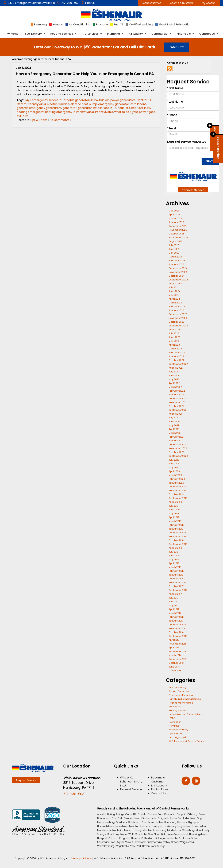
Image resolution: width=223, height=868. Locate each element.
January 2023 (176, 356)
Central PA (144, 100)
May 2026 (174, 211)
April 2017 (174, 609)
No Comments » (60, 120)
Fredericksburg (106, 822)
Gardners (121, 822)
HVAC (172, 718)
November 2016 (177, 628)
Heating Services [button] (62, 34)
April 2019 (174, 517)
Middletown (174, 830)
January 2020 (176, 483)
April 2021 (174, 429)
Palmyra (113, 838)
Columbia (170, 814)
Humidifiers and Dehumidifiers (186, 714)
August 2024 (176, 283)
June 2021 (174, 421)
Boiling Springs (116, 814)
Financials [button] (184, 34)
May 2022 (174, 379)
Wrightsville (122, 846)
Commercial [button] (160, 34)
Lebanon (145, 826)
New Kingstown (198, 834)
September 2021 (178, 410)
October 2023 (176, 322)
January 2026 (176, 222)
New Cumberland (178, 834)
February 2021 (176, 437)
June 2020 (174, 464)
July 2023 (174, 333)
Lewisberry (170, 826)
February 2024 (177, 306)
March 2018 (175, 567)
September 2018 (178, 544)
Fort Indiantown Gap (190, 818)
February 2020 (177, 479)
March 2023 (175, 349)
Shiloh (195, 838)
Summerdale (154, 842)
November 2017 (177, 582)
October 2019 (176, 494)
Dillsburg (192, 814)
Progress (124, 838)
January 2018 (176, 575)
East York (117, 818)
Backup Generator (179, 691)
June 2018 (174, 556)
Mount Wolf (127, 834)
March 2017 (175, 613)
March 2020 (175, 475)
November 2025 (178, 230)
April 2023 (174, 345)
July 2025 (174, 245)
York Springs (158, 846)
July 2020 (174, 460)
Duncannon (104, 818)
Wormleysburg (106, 846)
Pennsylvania (104, 112)
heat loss (124, 108)
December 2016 (178, 625)
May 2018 (174, 559)
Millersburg (188, 830)
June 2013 (174, 667)
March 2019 (175, 521)
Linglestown (184, 826)
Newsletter (175, 722)
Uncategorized (177, 737)
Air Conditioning (178, 687)
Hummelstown (106, 826)
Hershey (182, 822)
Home (13, 34)
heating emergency (30, 112)
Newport (102, 838)
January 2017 (176, 621)
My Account (209, 3)
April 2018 (174, 563)
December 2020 (178, 444)
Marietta (129, 830)
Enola (174, 818)
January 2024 (176, 310)
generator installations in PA (97, 108)
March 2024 (175, 303)
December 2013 (178, 659)
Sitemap (76, 859)
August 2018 (175, 548)
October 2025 (176, 234)
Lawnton (134, 826)
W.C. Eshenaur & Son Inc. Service (187, 741)
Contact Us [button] (207, 34)
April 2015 (174, 648)
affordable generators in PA (79, 100)
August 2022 (176, 368)
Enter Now (177, 47)
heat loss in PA (141, 108)
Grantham (148, 822)
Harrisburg (170, 822)
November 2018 (177, 536)
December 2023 (178, 314)
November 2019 (177, 490)
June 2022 (174, 375)
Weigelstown (187, 842)
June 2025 (174, 249)
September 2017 (178, 590)
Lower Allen (199, 826)
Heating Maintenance (181, 703)
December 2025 (178, 226)
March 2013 (175, 671)
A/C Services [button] (90, 34)
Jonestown (122, 826)
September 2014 (178, 651)
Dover (202, 814)
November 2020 (178, 448)
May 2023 (174, 341)
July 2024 (174, 287)
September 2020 (178, 456)
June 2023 (174, 337)
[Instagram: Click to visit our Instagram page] (196, 781)
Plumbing (174, 726)
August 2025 (176, 241)
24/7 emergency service (42, 100)
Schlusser (185, 838)
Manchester (104, 830)
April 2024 (174, 299)
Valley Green (171, 842)
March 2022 (175, 387)
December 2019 (178, 487)
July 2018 (174, 552)
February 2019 (176, 525)
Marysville (141, 830)
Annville (102, 814)
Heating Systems (178, 710)
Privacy (87, 859)
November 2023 (178, 318)
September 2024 (178, 280)
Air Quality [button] (136, 34)
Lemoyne (157, 826)
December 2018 (178, 533)
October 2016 (176, 632)
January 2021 (176, 441)
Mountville (141, 834)
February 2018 (176, 571)
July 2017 (173, 598)
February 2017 (176, 617)
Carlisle (142, 814)
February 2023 (177, 352)
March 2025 (175, 257)
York (133, 846)
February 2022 (177, 391)
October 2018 (176, 540)
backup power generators (117, 100)
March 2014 (175, 655)
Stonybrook (139, 842)
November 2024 (178, 272)
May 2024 (174, 295)
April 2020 (174, 471)
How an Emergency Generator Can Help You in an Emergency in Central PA (85, 74)
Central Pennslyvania (31, 104)
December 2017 (177, 579)
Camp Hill (131, 814)
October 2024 (177, 276)
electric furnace (58, 104)
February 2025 (177, 261)
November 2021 (177, 402)
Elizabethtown (132, 818)
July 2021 (174, 418)
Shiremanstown (106, 842)
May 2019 (174, 513)
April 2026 (174, 215)
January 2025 (176, 264)
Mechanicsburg (157, 830)
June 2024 (175, 291)
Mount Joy (113, 834)
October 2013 (176, 663)
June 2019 (174, 510)
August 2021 (175, 414)
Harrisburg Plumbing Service (185, 699)
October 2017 (176, 586)
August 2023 (176, 329)
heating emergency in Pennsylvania (70, 112)
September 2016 (178, 636)
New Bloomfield (157, 834)
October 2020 (176, 452)
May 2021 (174, 425)
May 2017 (174, 605)
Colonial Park (155, 814)
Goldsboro (134, 822)
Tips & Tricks (39, 120)
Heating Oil (175, 707)
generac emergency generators (39, 108)
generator (70, 108)
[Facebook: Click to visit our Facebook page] (186, 781)
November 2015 (177, 644)
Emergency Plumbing (181, 695)
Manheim (118, 830)
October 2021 (176, 406)
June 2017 (174, 602)
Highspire (194, 822)
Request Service (152, 3)
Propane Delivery (178, 730)
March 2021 (175, 433)
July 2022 (174, 372)
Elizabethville (149, 818)
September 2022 (178, 364)
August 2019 (175, 502)
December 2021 (178, 398)
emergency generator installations (122, 104)
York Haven (143, 846)
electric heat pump (84, 104)
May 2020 (174, 467)
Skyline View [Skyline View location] (124, 842)
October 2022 (176, 360)
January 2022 (176, 395)
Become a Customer (182, 3)
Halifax (159, 822)
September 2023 (178, 326)
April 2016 (174, 640)
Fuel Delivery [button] (33, 34)
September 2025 (178, 238)
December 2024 (178, 268)
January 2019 (176, 529)
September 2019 (178, 498)
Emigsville (164, 818)
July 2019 (174, 506)
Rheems (136, 838)
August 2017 (175, 594)
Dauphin (181, 814)
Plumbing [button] (114, 34)
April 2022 (174, 383)
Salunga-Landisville (167, 838)
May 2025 (174, 253)
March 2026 (175, 218)
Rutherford (148, 838)
